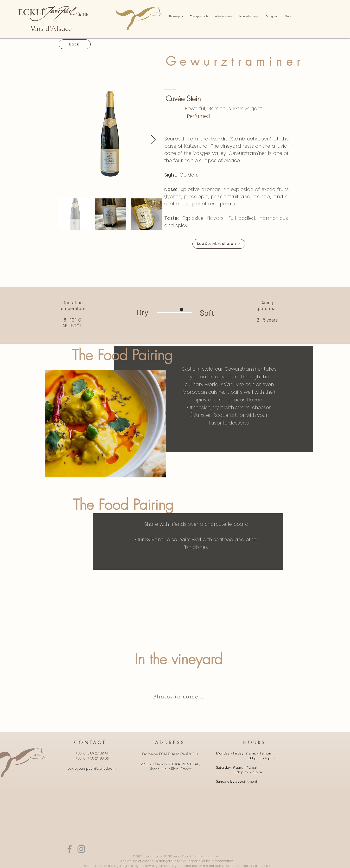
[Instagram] (81, 849)
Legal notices (210, 856)
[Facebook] (70, 849)
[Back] (75, 44)
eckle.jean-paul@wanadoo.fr (92, 768)
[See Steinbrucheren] (219, 244)
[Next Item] (153, 140)
